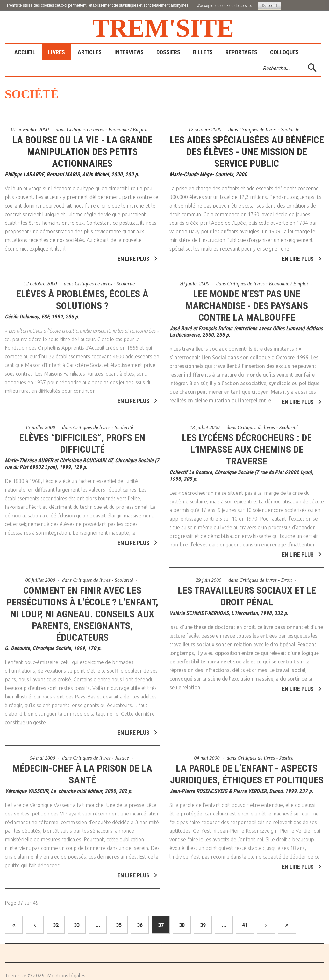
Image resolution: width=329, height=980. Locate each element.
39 (203, 925)
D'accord (269, 6)
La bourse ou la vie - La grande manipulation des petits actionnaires (82, 152)
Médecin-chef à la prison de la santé (82, 771)
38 (182, 925)
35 (119, 925)
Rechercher (258, 60)
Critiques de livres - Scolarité (269, 130)
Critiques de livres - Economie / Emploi (107, 130)
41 (245, 925)
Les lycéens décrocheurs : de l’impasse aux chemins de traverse (247, 446)
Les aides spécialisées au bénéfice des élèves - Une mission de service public (247, 152)
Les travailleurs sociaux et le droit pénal (247, 593)
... (98, 925)
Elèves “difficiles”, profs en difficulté (82, 441)
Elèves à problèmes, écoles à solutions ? (82, 296)
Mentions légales (66, 976)
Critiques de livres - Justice (101, 755)
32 (56, 925)
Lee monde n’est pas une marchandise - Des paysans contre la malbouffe (247, 302)
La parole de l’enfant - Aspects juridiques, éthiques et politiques (247, 771)
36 (140, 925)
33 (77, 925)
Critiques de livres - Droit (265, 577)
